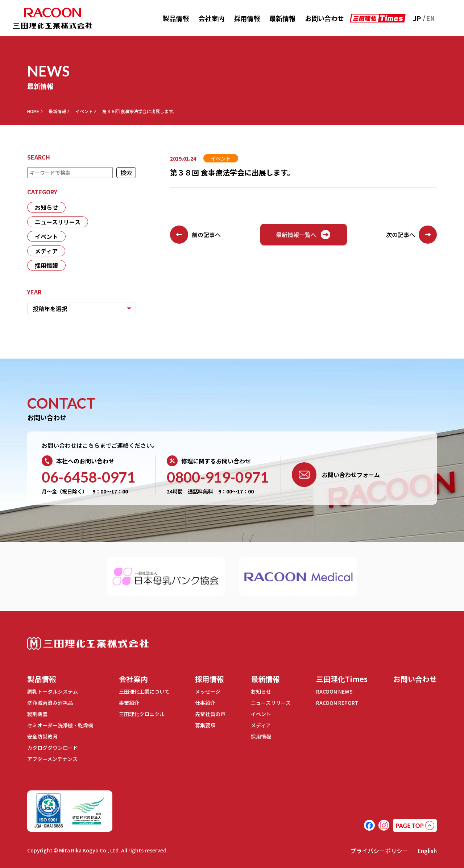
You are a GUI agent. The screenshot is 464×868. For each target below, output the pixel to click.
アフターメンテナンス (52, 759)
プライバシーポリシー (379, 851)
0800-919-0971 (218, 477)
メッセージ (208, 691)
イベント (84, 111)
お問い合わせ (324, 18)
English (427, 851)
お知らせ (46, 207)
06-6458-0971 (88, 477)
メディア (46, 251)
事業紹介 (129, 703)
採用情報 (247, 18)
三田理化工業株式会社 (88, 643)
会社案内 (211, 18)
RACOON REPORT (337, 703)
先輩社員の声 (210, 714)
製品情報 (176, 18)
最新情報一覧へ (303, 235)
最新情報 (282, 18)
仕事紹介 (205, 703)
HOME (33, 111)
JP (417, 18)
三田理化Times (342, 679)
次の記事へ (411, 235)
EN (430, 18)
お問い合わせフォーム (336, 475)
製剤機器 (37, 714)
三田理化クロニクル (142, 714)
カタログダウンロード (53, 748)
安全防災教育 (42, 736)
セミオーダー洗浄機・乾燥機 (60, 725)
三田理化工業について (144, 691)
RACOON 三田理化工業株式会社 (53, 18)
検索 (126, 173)
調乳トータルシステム (53, 691)
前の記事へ (195, 235)
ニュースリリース (58, 222)
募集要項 (205, 725)
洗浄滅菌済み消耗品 (50, 703)
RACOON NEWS (334, 691)
